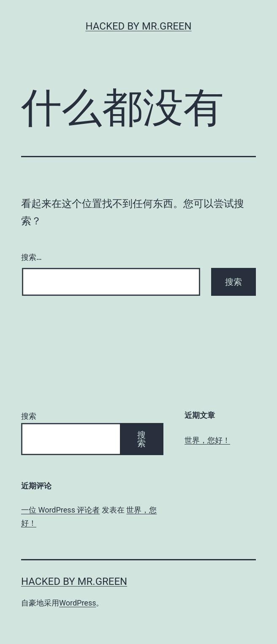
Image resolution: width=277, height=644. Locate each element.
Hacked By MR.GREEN (138, 26)
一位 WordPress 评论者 (60, 510)
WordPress (77, 603)
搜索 (29, 416)
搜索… (31, 257)
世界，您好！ (207, 440)
